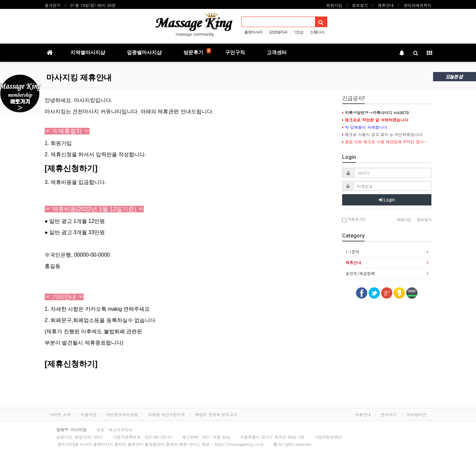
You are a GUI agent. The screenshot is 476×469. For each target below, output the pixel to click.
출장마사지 (253, 32)
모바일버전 (416, 414)
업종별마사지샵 (144, 53)
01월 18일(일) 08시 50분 (93, 5)
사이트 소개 (60, 414)
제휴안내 (386, 5)
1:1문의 (352, 252)
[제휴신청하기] (71, 168)
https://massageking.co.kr (239, 444)
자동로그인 (354, 219)
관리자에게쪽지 (417, 5)
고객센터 (277, 53)
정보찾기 (360, 5)
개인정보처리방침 (122, 414)
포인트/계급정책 (360, 273)
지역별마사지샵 (88, 53)
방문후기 (197, 52)
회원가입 (334, 5)
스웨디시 (317, 32)
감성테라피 (278, 32)
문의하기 (389, 414)
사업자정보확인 (328, 437)
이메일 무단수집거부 (167, 414)
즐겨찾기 (53, 5)
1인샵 (298, 32)
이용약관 (89, 414)
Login (387, 200)
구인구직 (235, 53)
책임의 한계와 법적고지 (216, 414)
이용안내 (363, 414)
